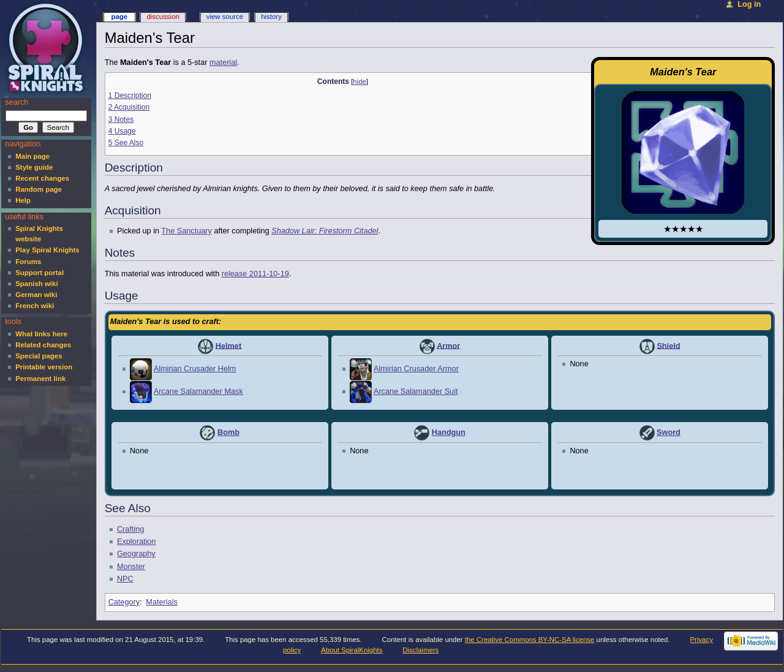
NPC (125, 579)
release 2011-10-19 (255, 274)
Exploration (136, 542)
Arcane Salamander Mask (198, 391)
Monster (131, 567)
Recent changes (42, 178)
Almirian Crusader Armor (416, 369)
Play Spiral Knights (47, 250)
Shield (668, 345)
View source (225, 17)
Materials (161, 602)
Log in (749, 4)
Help (23, 200)
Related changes (43, 345)
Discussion (163, 17)
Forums (28, 262)
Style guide (34, 167)
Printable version (44, 367)
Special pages (39, 356)
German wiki (36, 295)
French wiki (35, 306)
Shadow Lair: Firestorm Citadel (325, 231)
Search (17, 102)
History (271, 17)
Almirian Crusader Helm (195, 369)
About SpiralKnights (352, 650)
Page (119, 17)
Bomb (228, 432)
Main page (32, 156)
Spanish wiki (36, 284)
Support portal (40, 273)
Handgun (449, 432)
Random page (39, 189)
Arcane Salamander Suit (416, 391)
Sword (669, 432)
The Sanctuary (187, 231)
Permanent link (40, 379)
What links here (41, 334)
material (223, 62)
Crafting (130, 529)
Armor (448, 345)
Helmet (228, 345)
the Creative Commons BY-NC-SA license (530, 640)
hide (359, 81)
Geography (136, 554)
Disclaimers (420, 650)
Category (124, 602)
